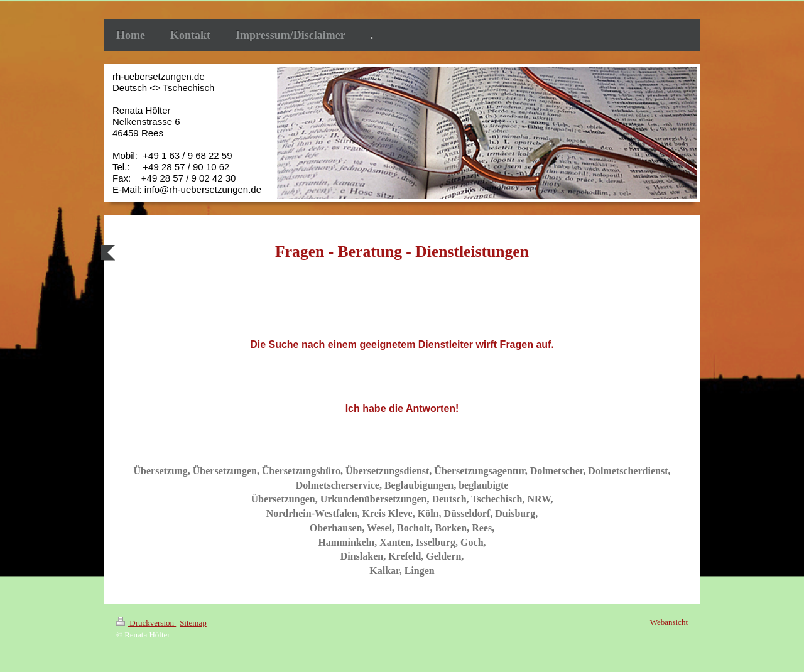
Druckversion (146, 623)
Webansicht (669, 622)
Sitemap (193, 623)
